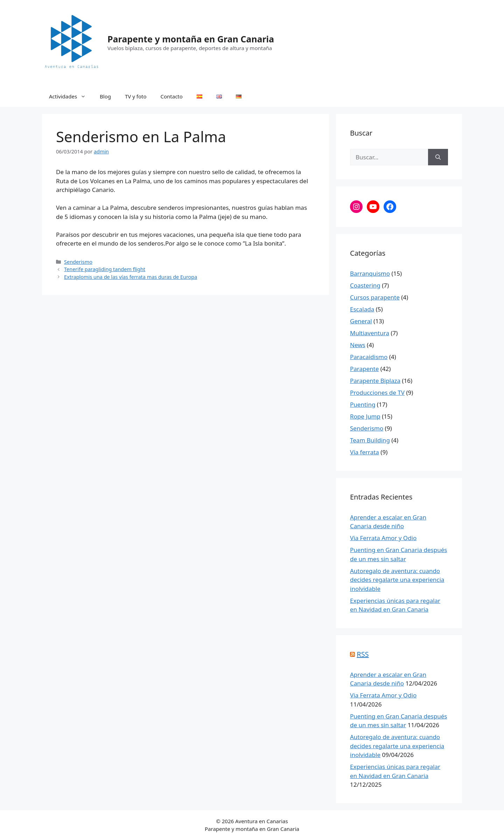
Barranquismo (370, 273)
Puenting (363, 404)
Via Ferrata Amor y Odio (383, 538)
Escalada (362, 309)
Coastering (365, 285)
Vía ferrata (365, 452)
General (361, 321)
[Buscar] (438, 157)
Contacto (172, 96)
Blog (105, 96)
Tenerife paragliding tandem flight (105, 269)
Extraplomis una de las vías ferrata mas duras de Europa (131, 277)
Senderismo (78, 262)
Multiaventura (370, 333)
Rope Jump (365, 416)
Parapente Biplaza (375, 381)
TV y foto (136, 96)
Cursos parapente (375, 297)
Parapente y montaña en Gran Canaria (191, 39)
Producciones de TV (377, 393)
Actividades (71, 96)
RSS (363, 654)
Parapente (364, 369)
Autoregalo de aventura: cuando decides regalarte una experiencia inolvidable (397, 580)
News (358, 345)
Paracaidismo (369, 357)
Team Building (370, 440)
